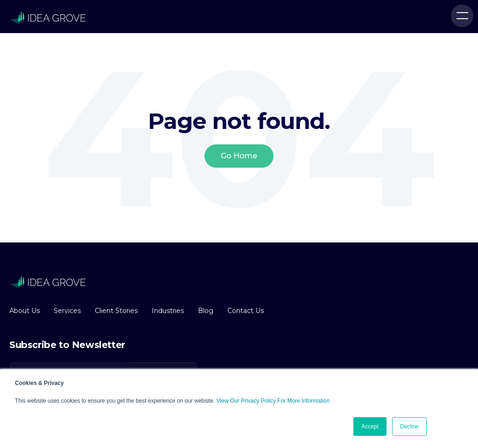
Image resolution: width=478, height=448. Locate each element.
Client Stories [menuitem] (116, 311)
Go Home (239, 156)
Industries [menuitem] (168, 311)
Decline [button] (409, 427)
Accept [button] (370, 427)
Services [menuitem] (67, 311)
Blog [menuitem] (206, 311)
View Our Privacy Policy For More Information (273, 401)
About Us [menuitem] (25, 311)
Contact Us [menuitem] (246, 311)
